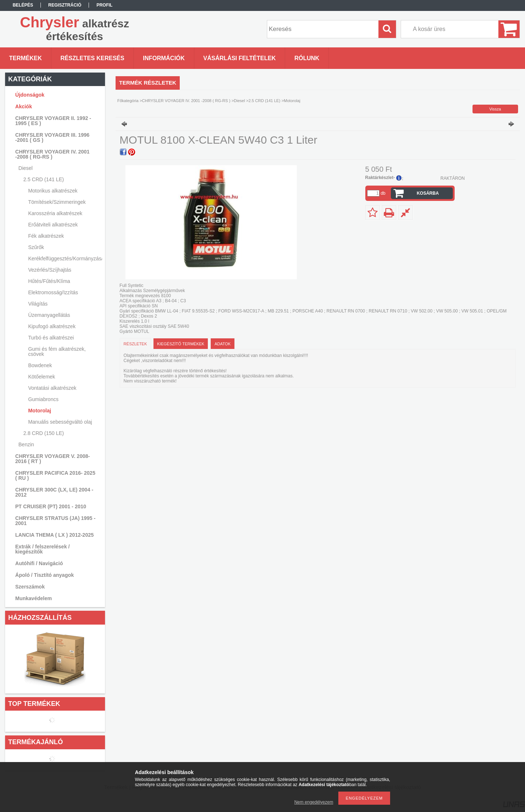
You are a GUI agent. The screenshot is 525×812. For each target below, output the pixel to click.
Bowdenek (40, 365)
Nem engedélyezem (314, 802)
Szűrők (36, 247)
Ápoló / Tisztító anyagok (45, 575)
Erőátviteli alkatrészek (53, 225)
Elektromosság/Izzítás (53, 292)
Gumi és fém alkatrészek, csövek (57, 351)
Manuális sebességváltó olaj (60, 422)
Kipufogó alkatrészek (52, 326)
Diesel (239, 101)
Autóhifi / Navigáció (39, 563)
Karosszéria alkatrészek (55, 213)
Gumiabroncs (43, 399)
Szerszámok (30, 587)
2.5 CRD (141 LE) (264, 101)
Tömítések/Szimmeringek (57, 202)
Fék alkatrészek (46, 236)
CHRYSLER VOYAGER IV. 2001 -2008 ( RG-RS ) (186, 101)
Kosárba (428, 193)
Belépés (23, 5)
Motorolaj (40, 411)
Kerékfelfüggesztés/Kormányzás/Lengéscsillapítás (64, 259)
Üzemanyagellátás (49, 315)
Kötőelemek (42, 377)
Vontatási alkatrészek (52, 388)
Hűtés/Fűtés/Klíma (49, 281)
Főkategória (128, 101)
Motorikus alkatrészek (53, 191)
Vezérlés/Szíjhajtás (50, 270)
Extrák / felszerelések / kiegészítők (42, 549)
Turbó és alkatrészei (51, 338)
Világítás (38, 304)
